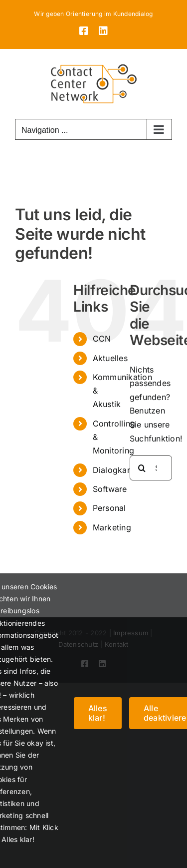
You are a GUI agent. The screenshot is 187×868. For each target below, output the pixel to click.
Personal (109, 508)
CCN (102, 339)
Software (110, 489)
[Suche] (142, 468)
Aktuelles (110, 358)
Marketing (112, 527)
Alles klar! (98, 713)
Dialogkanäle (118, 470)
